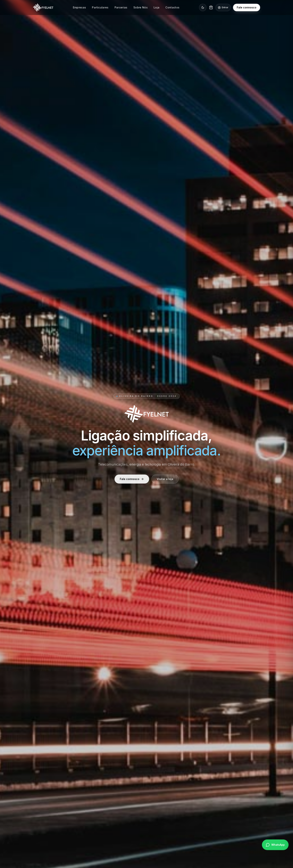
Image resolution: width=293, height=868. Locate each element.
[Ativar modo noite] (203, 7)
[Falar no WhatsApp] (275, 845)
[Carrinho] (211, 7)
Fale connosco (247, 7)
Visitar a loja (165, 480)
